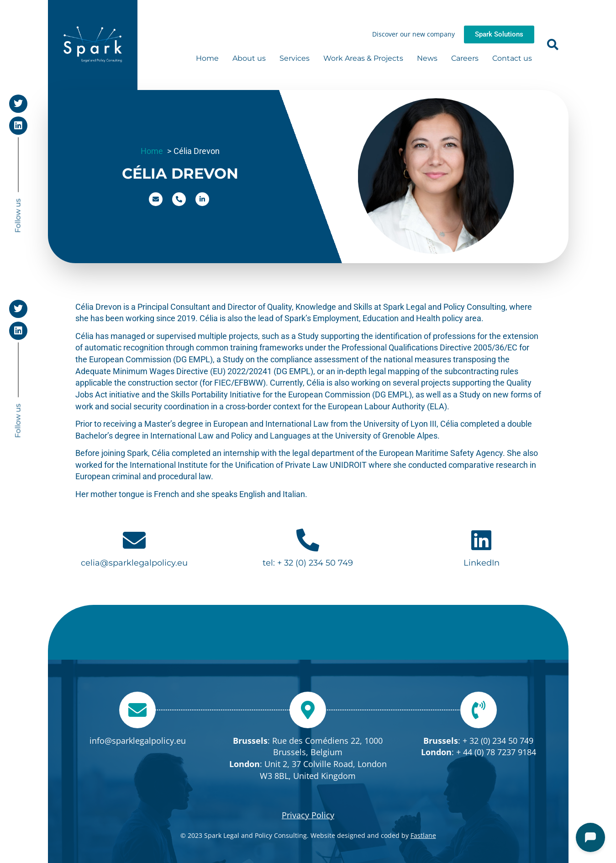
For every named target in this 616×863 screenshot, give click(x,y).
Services (295, 58)
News (427, 58)
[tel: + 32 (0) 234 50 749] (308, 540)
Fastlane (423, 835)
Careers (465, 58)
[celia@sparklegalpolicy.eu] (134, 540)
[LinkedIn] (481, 540)
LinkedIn (482, 563)
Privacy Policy (308, 815)
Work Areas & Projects (363, 58)
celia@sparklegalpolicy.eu (134, 563)
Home (207, 58)
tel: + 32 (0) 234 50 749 (308, 563)
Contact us (512, 58)
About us (249, 58)
